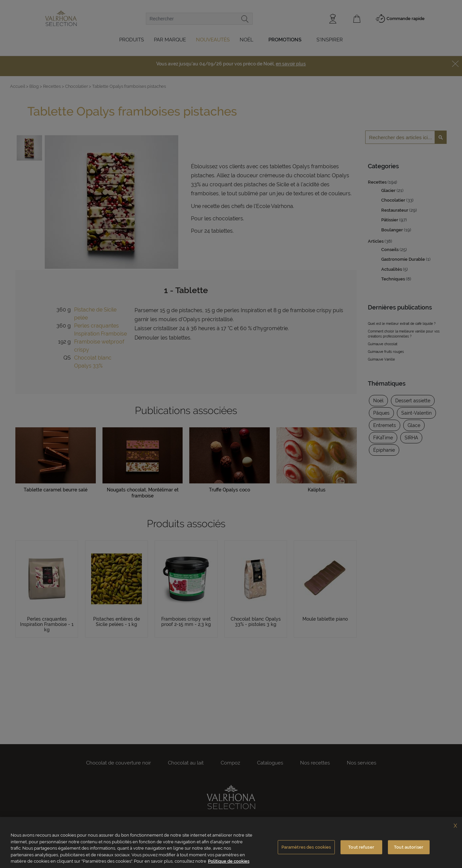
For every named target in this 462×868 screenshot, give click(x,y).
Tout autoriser (409, 847)
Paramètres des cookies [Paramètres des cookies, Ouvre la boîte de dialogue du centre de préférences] (306, 847)
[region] (231, 842)
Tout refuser (361, 847)
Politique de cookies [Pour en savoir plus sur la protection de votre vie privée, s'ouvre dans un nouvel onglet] (229, 861)
